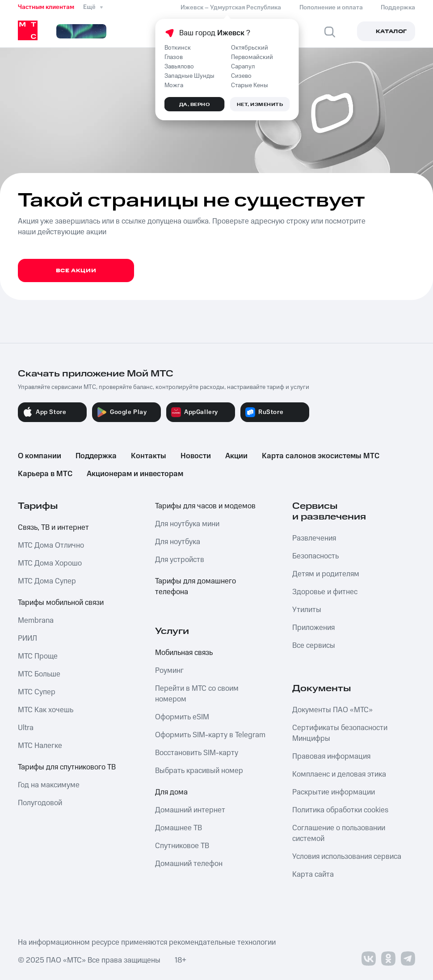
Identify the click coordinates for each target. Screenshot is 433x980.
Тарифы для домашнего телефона (195, 587)
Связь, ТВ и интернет (53, 528)
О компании (40, 456)
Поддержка (96, 456)
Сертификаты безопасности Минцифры (340, 733)
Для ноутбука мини (187, 524)
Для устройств (180, 560)
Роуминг (169, 671)
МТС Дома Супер (47, 581)
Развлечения (314, 538)
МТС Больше (39, 674)
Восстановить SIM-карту (197, 753)
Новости (196, 456)
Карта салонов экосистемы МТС (321, 456)
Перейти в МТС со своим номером (197, 694)
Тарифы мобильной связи (61, 603)
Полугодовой (40, 803)
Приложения (313, 628)
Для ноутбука (178, 542)
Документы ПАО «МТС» (332, 710)
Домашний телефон (189, 864)
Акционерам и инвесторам (135, 474)
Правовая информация (331, 756)
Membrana (36, 621)
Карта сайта (313, 874)
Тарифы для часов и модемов (205, 506)
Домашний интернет (190, 810)
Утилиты (307, 610)
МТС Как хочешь (46, 710)
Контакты (149, 456)
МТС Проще (38, 656)
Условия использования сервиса (347, 857)
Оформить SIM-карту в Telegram (210, 735)
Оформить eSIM (182, 717)
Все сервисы (314, 646)
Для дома (171, 792)
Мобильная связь (184, 653)
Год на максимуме (49, 785)
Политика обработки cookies (340, 810)
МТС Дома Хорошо (50, 563)
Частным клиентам (46, 7)
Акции (236, 456)
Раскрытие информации (334, 792)
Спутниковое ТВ (182, 846)
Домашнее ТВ (179, 828)
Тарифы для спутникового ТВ (67, 767)
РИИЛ (27, 638)
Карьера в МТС (45, 474)
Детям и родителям (326, 574)
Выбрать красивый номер (199, 771)
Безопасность (315, 556)
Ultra (26, 728)
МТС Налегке (40, 746)
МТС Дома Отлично (51, 545)
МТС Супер (37, 692)
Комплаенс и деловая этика (339, 774)
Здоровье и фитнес (325, 592)
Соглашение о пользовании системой (339, 833)
